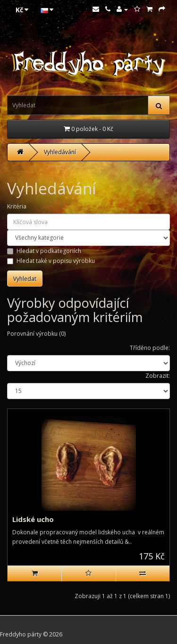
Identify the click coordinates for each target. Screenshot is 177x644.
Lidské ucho (33, 519)
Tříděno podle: (150, 348)
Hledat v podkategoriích (44, 251)
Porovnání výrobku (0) (36, 334)
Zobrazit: (158, 376)
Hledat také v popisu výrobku (51, 261)
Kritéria (17, 206)
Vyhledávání (60, 152)
